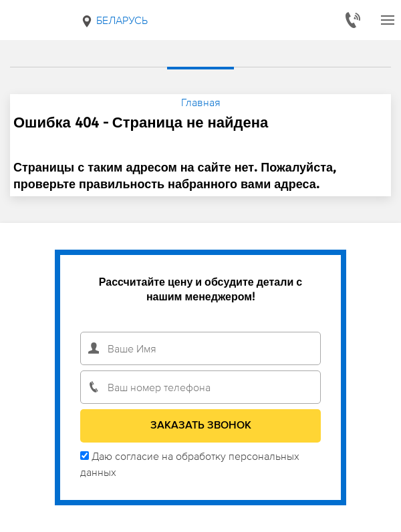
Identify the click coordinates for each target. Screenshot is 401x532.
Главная (201, 102)
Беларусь (114, 21)
